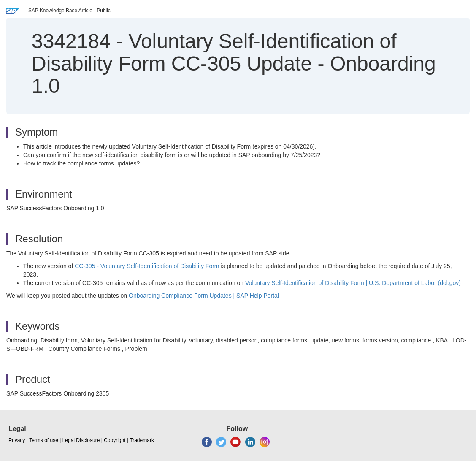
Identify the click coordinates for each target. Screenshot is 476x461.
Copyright (115, 440)
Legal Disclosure (81, 440)
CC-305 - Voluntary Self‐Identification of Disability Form (147, 266)
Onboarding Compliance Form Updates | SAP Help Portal (204, 296)
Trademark (142, 440)
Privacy (17, 440)
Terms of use (44, 440)
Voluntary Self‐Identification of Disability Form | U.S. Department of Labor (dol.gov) (353, 283)
